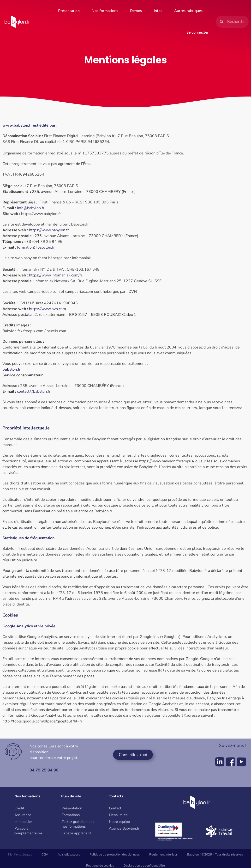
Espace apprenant (76, 833)
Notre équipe (119, 822)
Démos (136, 11)
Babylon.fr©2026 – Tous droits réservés (215, 855)
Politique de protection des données (115, 855)
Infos (158, 11)
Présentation (69, 11)
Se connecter (197, 32)
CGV (45, 855)
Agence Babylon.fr (124, 828)
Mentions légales (20, 855)
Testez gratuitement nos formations (78, 824)
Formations (71, 815)
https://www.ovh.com (48, 309)
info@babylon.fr (31, 208)
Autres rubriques (188, 11)
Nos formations (105, 11)
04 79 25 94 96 (45, 770)
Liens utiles (118, 815)
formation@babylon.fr (36, 247)
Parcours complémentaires (28, 831)
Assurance (23, 815)
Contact (115, 808)
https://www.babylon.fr (49, 230)
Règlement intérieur (163, 855)
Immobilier (23, 822)
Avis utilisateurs (69, 855)
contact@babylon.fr (34, 391)
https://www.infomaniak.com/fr (56, 275)
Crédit (19, 808)
